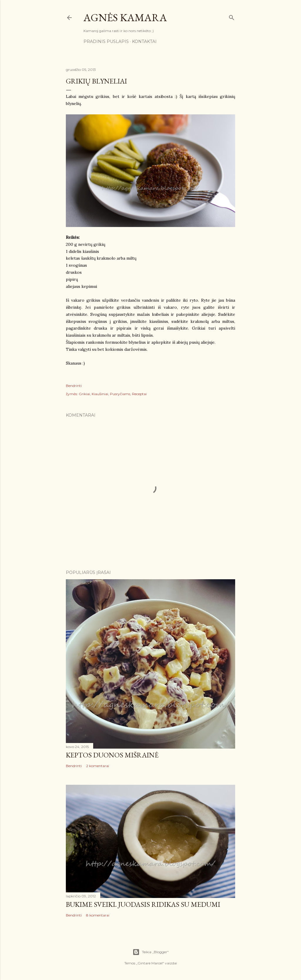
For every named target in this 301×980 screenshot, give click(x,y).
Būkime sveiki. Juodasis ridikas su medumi (143, 904)
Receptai (139, 394)
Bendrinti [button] (74, 386)
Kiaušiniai (100, 394)
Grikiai (84, 394)
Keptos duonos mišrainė (112, 755)
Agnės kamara (125, 17)
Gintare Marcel (150, 963)
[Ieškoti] (232, 16)
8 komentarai (98, 915)
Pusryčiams (120, 394)
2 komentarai (98, 766)
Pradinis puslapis (106, 41)
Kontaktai (144, 41)
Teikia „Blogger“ (151, 952)
